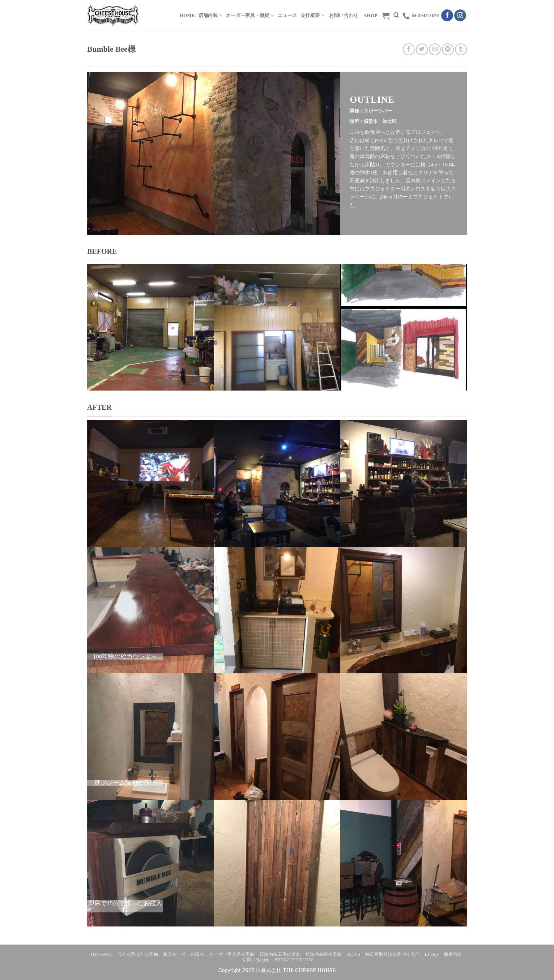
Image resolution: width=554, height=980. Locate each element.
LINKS (432, 954)
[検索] (396, 15)
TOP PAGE (101, 954)
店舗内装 (210, 15)
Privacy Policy (294, 960)
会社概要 (312, 15)
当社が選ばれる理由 (138, 954)
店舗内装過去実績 (324, 954)
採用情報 (453, 954)
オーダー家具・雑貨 (250, 15)
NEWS (353, 954)
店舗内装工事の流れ (280, 954)
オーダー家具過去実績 (232, 954)
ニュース (287, 16)
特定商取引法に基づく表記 (393, 954)
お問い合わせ (256, 960)
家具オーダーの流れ (184, 954)
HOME (187, 16)
